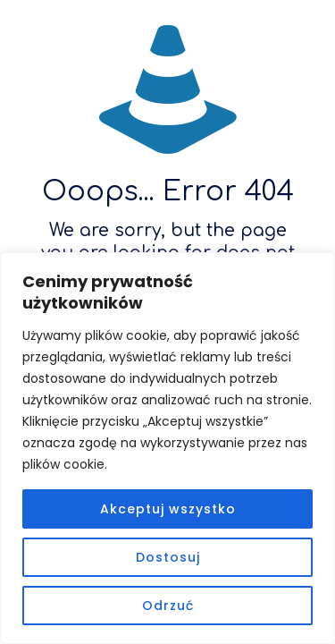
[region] (167, 448)
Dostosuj (168, 557)
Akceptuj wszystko (168, 509)
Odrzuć (168, 606)
